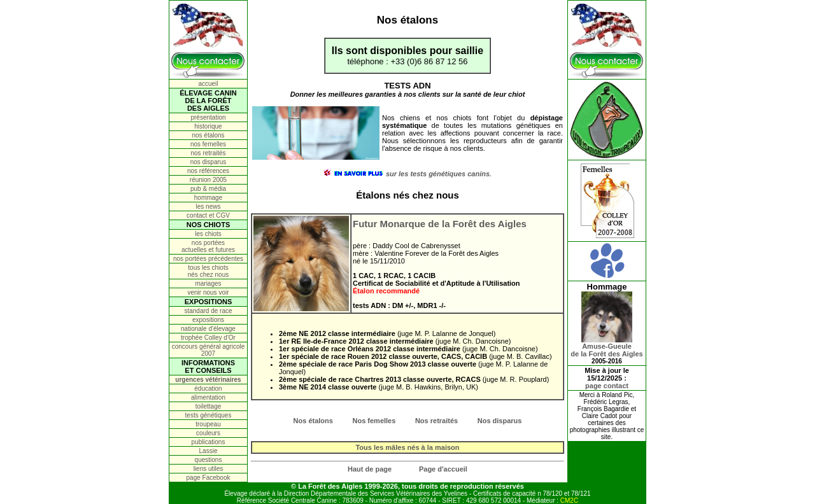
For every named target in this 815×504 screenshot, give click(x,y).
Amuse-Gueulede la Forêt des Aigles (606, 347)
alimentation (208, 397)
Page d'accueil (443, 469)
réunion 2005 (208, 180)
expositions (208, 320)
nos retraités (208, 153)
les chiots (208, 234)
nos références (208, 171)
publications (209, 442)
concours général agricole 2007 (209, 350)
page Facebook (209, 478)
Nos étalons (313, 421)
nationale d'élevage (208, 329)
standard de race (208, 311)
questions (209, 460)
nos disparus (209, 162)
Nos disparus (500, 421)
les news (209, 206)
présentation (208, 117)
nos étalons (208, 135)
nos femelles (208, 144)
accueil (208, 84)
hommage (208, 198)
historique (208, 126)
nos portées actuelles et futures (208, 246)
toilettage (209, 406)
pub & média (208, 189)
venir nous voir (208, 292)
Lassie (209, 451)
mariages (208, 283)
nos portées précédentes (208, 259)
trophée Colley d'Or (208, 338)
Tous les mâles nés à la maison (407, 447)
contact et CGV (208, 215)
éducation (208, 388)
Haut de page (370, 469)
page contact (607, 386)
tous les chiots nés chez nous (209, 271)
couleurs (208, 433)
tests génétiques (209, 415)
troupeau (208, 424)
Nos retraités (436, 421)
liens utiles (209, 469)
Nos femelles (374, 421)
